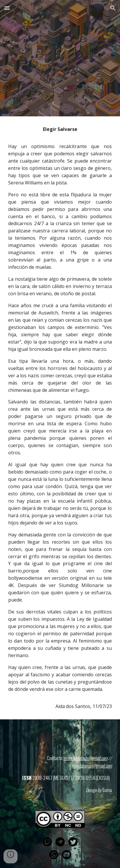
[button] (7, 8)
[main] (60, 418)
